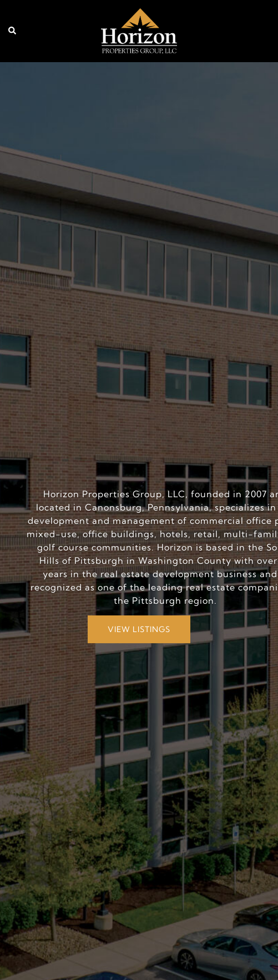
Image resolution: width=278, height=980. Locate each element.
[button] (13, 31)
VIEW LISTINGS (139, 629)
